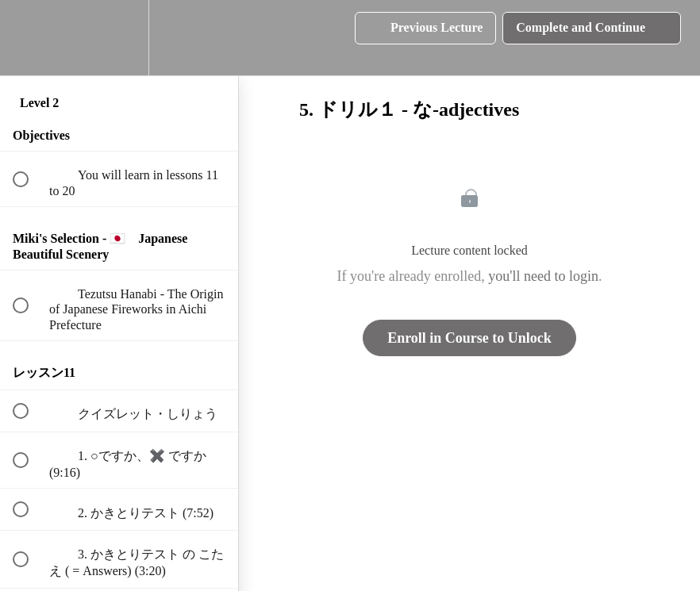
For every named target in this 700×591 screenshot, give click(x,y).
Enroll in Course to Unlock (469, 338)
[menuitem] (119, 38)
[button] (29, 38)
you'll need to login (543, 276)
